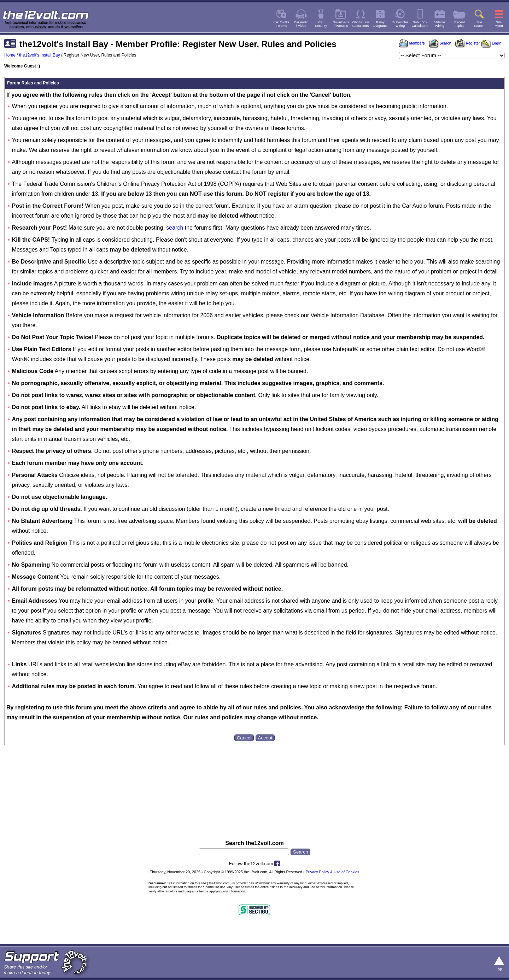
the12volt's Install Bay (40, 55)
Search (440, 43)
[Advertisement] (255, 806)
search (175, 228)
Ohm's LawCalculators (361, 24)
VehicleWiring (440, 24)
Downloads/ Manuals (341, 24)
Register (468, 43)
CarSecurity (321, 24)
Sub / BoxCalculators (420, 24)
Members (412, 43)
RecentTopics (460, 24)
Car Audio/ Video (301, 24)
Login (492, 43)
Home (10, 55)
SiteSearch (479, 24)
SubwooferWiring (400, 24)
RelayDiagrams (380, 24)
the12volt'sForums (281, 24)
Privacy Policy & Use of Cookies (333, 872)
